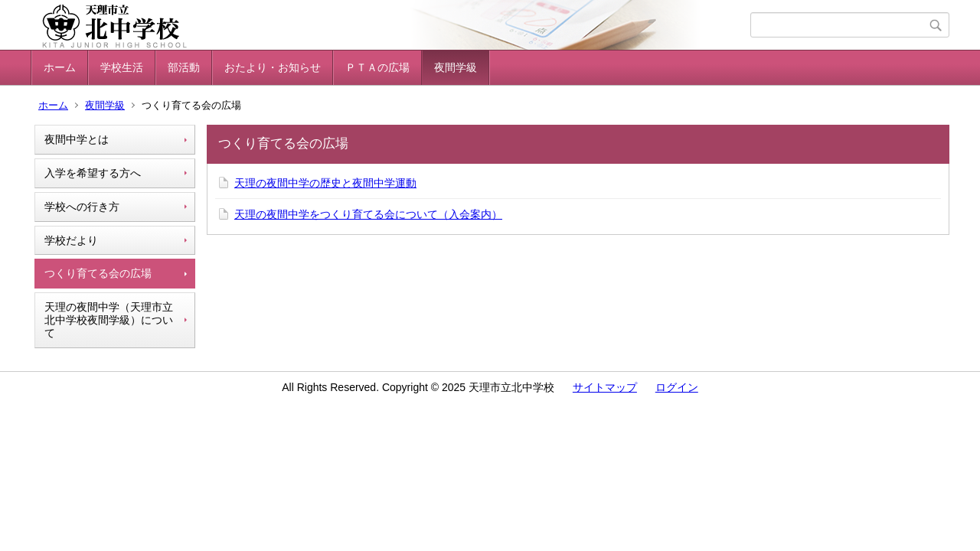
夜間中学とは (77, 139)
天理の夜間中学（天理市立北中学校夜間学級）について (109, 320)
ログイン (677, 387)
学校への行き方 (82, 207)
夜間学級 (456, 67)
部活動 (184, 67)
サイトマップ (605, 387)
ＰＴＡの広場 (377, 67)
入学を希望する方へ (93, 173)
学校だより (71, 240)
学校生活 (122, 67)
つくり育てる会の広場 (98, 273)
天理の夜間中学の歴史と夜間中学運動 (325, 183)
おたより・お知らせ (273, 67)
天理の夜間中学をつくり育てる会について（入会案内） (368, 214)
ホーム (60, 67)
